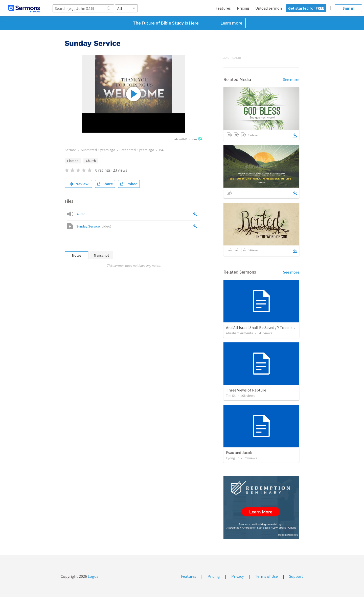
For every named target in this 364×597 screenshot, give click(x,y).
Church (91, 161)
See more (291, 79)
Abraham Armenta (240, 333)
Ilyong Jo (233, 458)
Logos (93, 576)
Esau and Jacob (239, 452)
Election (73, 161)
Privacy (237, 576)
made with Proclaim (186, 139)
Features (223, 8)
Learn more (231, 23)
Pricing (243, 8)
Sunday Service (94, 226)
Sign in (348, 8)
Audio (81, 214)
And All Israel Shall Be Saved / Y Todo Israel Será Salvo (272, 327)
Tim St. (231, 396)
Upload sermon (269, 8)
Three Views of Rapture (246, 390)
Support (296, 576)
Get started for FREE (306, 8)
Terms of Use (266, 576)
